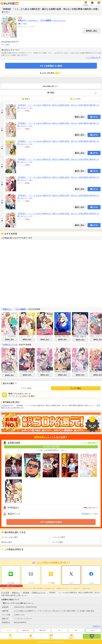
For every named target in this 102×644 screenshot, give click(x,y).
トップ (9, 630)
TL (59, 630)
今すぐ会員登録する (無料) (51, 66)
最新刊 (26, 99)
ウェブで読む (76, 388)
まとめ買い (76, 99)
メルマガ (31, 583)
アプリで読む (26, 388)
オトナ (93, 630)
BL (76, 630)
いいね (91, 583)
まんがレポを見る (51, 73)
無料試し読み (92, 31)
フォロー (71, 583)
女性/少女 (26, 630)
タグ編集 (6, 45)
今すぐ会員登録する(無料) (51, 522)
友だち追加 (11, 583)
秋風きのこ (29, 20)
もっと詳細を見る (93, 58)
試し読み (81, 117)
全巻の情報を (51, 86)
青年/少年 (43, 630)
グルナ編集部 (53, 20)
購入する (94, 117)
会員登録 (5, 405)
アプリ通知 (51, 583)
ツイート (5, 554)
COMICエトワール (10, 345)
